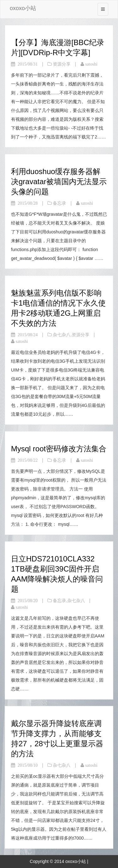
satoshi (91, 64)
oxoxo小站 (23, 8)
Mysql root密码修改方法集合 (59, 449)
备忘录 (59, 203)
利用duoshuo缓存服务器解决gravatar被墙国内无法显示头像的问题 (59, 182)
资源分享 (62, 64)
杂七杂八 (62, 335)
